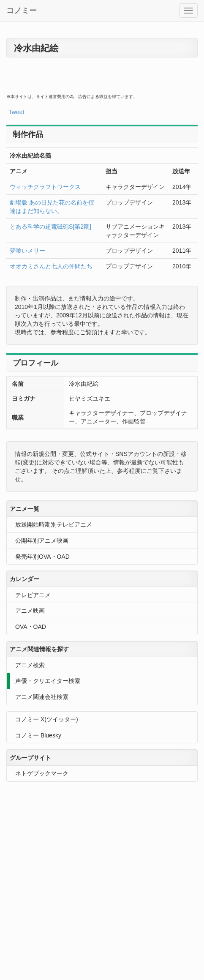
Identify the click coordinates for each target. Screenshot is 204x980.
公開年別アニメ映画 (42, 541)
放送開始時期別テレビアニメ (54, 524)
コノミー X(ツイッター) (47, 719)
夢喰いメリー (27, 251)
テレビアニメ (33, 595)
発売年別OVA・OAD (42, 557)
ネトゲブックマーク (42, 773)
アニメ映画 (30, 611)
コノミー (22, 11)
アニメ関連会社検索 (42, 697)
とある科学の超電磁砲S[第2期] (50, 227)
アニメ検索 (30, 665)
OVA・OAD (31, 627)
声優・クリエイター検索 (48, 681)
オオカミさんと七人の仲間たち (51, 266)
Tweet (16, 112)
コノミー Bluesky (38, 735)
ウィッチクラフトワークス (45, 187)
